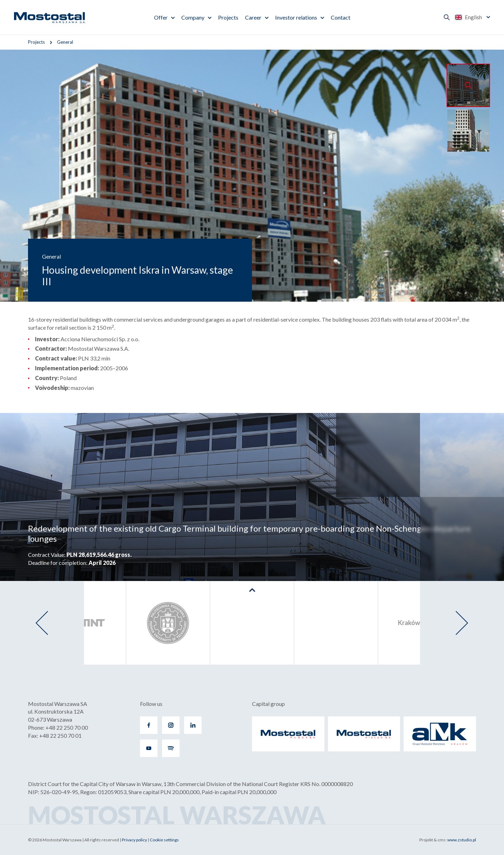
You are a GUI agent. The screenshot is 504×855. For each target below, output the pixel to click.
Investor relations (296, 17)
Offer (161, 17)
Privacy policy (134, 840)
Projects (228, 17)
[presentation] (42, 623)
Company (193, 17)
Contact (341, 17)
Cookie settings (164, 840)
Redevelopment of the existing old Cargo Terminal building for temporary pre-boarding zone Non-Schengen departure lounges (249, 533)
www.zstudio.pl (462, 840)
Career (253, 17)
